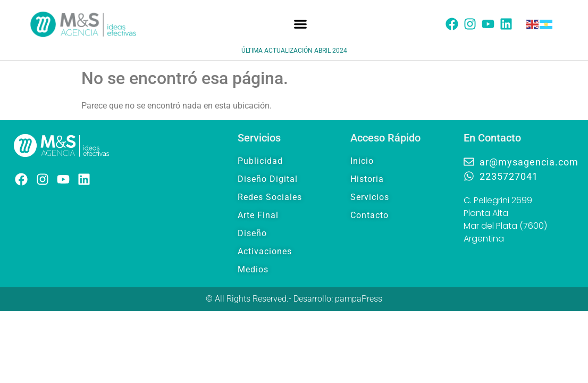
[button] (300, 24)
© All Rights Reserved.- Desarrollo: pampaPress (294, 299)
